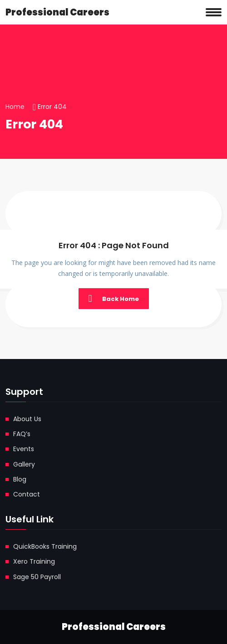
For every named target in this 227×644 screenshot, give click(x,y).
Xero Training (34, 561)
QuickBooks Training (45, 546)
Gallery (24, 464)
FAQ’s (22, 434)
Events (24, 449)
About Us (27, 419)
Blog (20, 479)
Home (15, 107)
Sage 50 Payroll (37, 577)
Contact (27, 494)
